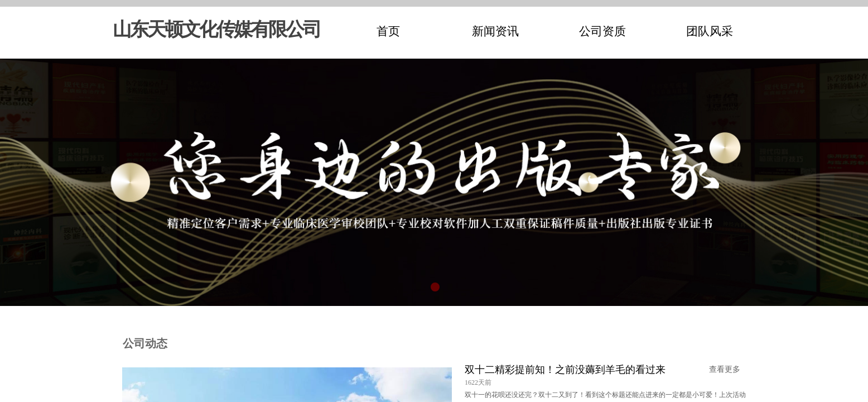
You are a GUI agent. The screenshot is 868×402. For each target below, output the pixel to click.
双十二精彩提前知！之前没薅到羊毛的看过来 (565, 370)
